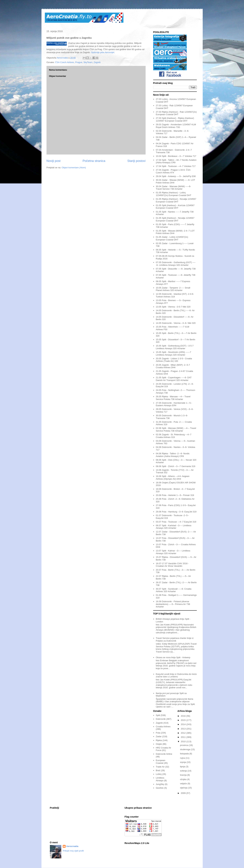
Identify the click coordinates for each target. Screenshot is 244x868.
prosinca (184, 745)
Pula (158, 733)
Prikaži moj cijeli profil (73, 851)
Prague (79, 62)
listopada (185, 754)
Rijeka (159, 740)
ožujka (183, 779)
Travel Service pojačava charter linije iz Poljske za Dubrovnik (175, 639)
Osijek (159, 744)
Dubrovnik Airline (164, 754)
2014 (184, 724)
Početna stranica (94, 161)
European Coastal (161, 762)
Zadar (159, 736)
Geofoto (160, 788)
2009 (184, 793)
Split (158, 715)
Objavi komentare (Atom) (74, 168)
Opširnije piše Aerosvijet (103, 52)
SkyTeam (88, 62)
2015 (184, 720)
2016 (184, 716)
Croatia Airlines (163, 727)
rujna (183, 758)
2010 (184, 741)
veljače (184, 784)
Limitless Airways (160, 779)
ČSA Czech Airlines (65, 62)
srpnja (183, 762)
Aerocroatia (72, 846)
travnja (184, 775)
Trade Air (160, 767)
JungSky (160, 784)
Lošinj (159, 774)
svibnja (184, 771)
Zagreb (97, 62)
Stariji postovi (136, 161)
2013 (184, 729)
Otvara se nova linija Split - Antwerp (173, 657)
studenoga (185, 749)
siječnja (184, 788)
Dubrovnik (161, 719)
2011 (184, 737)
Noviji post (54, 161)
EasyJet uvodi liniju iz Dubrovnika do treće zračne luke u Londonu (176, 675)
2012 (184, 733)
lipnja (183, 767)
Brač (158, 770)
